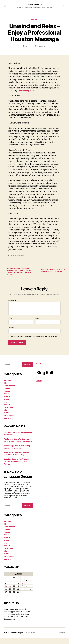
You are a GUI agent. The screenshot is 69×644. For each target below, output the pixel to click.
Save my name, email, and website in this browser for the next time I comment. (34, 343)
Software (7, 425)
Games (6, 400)
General (7, 403)
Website (11, 334)
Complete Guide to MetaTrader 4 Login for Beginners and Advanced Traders (17, 468)
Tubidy (39, 387)
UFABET (40, 370)
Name (11, 325)
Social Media (9, 422)
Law (5, 408)
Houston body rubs (27, 91)
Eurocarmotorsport (34, 5)
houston (18, 256)
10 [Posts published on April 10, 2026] (23, 589)
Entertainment (9, 392)
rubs (23, 256)
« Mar (6, 601)
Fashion (7, 395)
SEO (5, 416)
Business (7, 387)
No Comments (42, 47)
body (13, 256)
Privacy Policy (32, 639)
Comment (12, 307)
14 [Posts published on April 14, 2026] (10, 592)
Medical (7, 411)
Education (8, 389)
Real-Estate (8, 414)
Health (6, 406)
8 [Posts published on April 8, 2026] (14, 589)
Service (35, 20)
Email (38, 325)
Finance (7, 397)
